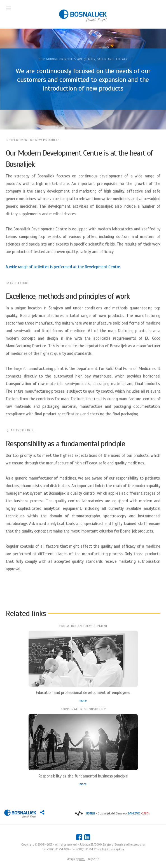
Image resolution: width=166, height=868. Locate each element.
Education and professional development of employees (83, 693)
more (83, 700)
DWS (82, 859)
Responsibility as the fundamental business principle (83, 776)
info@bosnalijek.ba (112, 849)
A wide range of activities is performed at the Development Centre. (63, 267)
